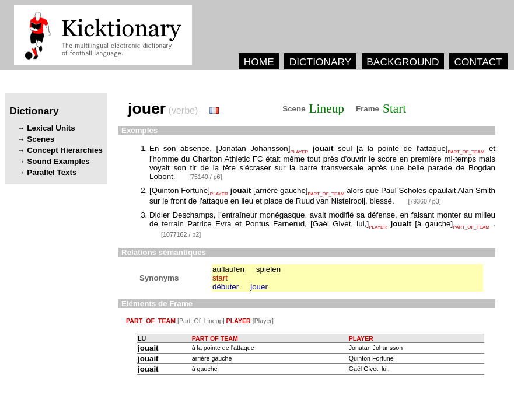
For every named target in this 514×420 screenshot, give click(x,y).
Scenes (41, 139)
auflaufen (228, 269)
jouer (259, 287)
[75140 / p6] (205, 177)
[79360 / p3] (424, 201)
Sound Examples (58, 161)
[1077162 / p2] (181, 235)
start (220, 278)
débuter (225, 287)
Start (394, 108)
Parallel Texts (52, 172)
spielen (268, 269)
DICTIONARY (321, 62)
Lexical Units (51, 128)
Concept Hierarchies (65, 150)
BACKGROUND (403, 62)
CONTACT (478, 62)
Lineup (327, 108)
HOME (259, 62)
